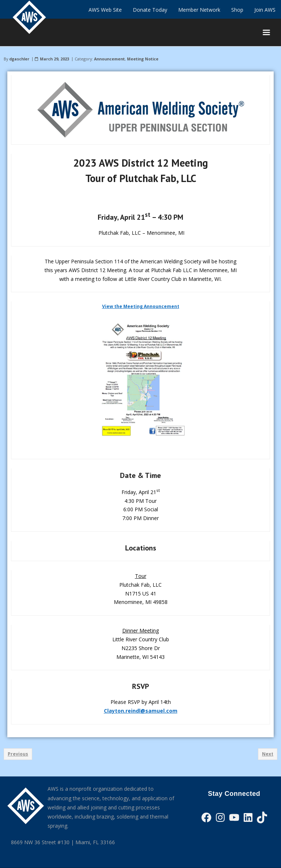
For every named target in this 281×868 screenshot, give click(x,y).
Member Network (199, 10)
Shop (237, 10)
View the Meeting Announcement (141, 306)
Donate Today (150, 10)
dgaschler (19, 59)
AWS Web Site (105, 10)
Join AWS (265, 10)
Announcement (109, 59)
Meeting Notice (143, 59)
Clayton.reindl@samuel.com (141, 711)
